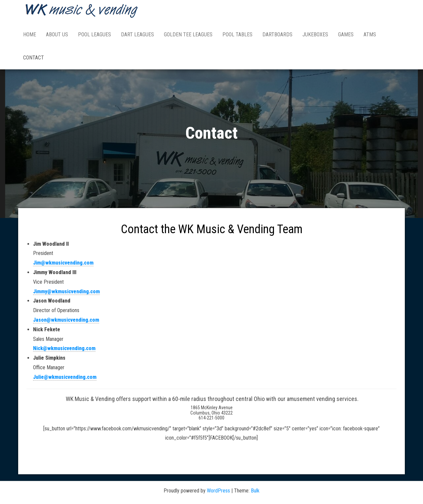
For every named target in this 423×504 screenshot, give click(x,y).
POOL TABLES (237, 35)
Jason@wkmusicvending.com (66, 320)
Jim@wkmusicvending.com (63, 263)
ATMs (370, 35)
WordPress (218, 491)
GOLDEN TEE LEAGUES (188, 35)
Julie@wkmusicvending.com (65, 377)
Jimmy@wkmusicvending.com (66, 291)
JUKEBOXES (315, 35)
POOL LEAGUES (95, 35)
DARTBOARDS (277, 35)
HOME (30, 35)
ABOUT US (57, 35)
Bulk (255, 491)
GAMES (346, 35)
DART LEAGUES (137, 35)
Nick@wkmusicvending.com (64, 348)
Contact (34, 58)
